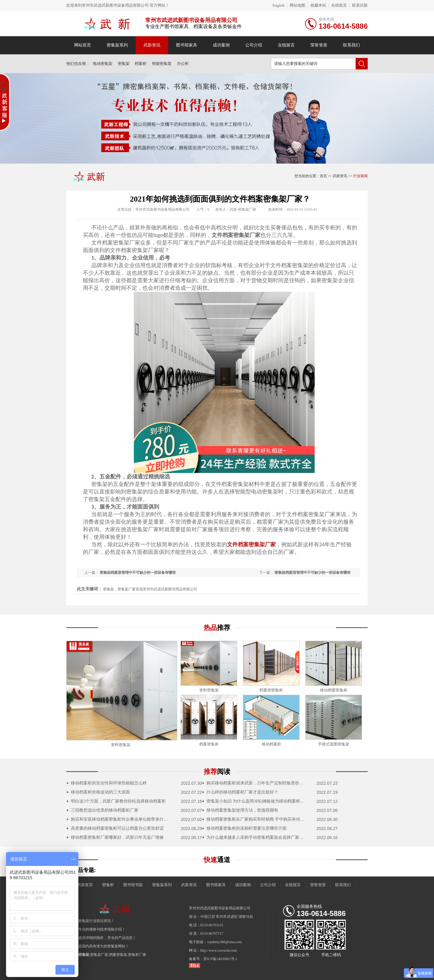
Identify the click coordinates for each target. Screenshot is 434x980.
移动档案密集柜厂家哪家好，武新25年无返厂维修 (115, 837)
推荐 (217, 772)
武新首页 (85, 885)
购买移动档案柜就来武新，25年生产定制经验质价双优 (255, 783)
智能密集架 (162, 64)
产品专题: (84, 870)
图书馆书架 (133, 885)
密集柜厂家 (137, 955)
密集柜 (108, 885)
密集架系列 (117, 45)
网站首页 (83, 45)
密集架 (124, 64)
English (278, 5)
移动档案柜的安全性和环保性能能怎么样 (107, 783)
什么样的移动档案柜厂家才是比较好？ (240, 792)
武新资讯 (152, 45)
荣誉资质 (319, 45)
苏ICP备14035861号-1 (220, 959)
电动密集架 (103, 64)
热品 (217, 628)
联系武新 (360, 5)
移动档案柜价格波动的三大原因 (98, 792)
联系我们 (351, 45)
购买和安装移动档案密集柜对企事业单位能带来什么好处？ (119, 819)
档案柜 (141, 64)
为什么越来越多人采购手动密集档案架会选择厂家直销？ (255, 837)
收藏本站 (318, 5)
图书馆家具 (187, 45)
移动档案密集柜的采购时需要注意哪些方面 (244, 828)
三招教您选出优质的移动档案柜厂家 (102, 810)
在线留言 (339, 5)
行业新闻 (360, 176)
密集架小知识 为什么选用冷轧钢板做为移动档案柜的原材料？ (255, 801)
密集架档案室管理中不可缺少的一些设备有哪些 (313, 573)
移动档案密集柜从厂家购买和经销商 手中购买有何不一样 (255, 819)
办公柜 (183, 64)
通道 (217, 860)
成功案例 (221, 45)
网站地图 (297, 5)
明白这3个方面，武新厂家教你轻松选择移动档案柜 (116, 801)
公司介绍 (254, 45)
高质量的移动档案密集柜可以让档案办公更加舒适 (115, 828)
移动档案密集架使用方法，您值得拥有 (240, 810)
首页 (323, 176)
